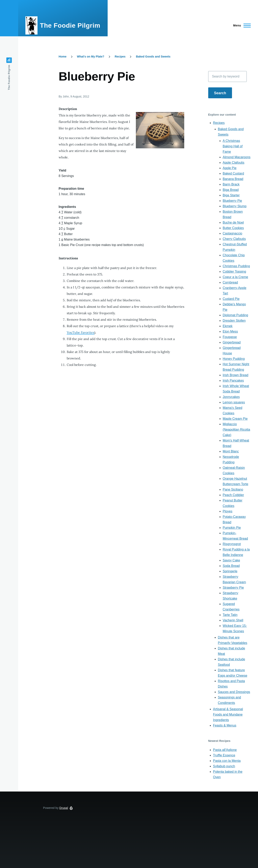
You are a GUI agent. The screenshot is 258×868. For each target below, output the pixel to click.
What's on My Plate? (91, 57)
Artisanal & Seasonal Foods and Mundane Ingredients (228, 715)
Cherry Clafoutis (234, 239)
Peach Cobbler (233, 495)
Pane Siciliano (233, 489)
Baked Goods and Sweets (153, 57)
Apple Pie (230, 168)
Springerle (230, 571)
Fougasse (230, 337)
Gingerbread (232, 342)
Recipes (120, 57)
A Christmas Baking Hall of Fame (233, 146)
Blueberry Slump (235, 206)
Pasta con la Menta (227, 761)
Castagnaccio (233, 233)
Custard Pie (231, 299)
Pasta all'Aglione (225, 750)
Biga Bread (231, 190)
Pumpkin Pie (232, 528)
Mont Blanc (231, 451)
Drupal (64, 808)
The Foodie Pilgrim (70, 25)
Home (63, 57)
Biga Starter (231, 195)
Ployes (228, 511)
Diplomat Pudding (235, 315)
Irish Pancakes (233, 381)
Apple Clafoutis (234, 163)
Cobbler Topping (234, 272)
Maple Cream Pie (235, 419)
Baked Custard (233, 173)
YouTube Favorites (81, 332)
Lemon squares (234, 402)
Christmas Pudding (236, 266)
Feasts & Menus (225, 725)
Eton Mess (230, 331)
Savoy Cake (231, 560)
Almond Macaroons (237, 157)
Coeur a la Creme (235, 277)
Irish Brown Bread (236, 375)
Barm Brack (231, 184)
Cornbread (230, 282)
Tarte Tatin (230, 615)
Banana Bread (233, 179)
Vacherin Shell (233, 620)
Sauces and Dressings (234, 692)
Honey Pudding (234, 359)
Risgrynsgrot (232, 544)
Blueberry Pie (232, 201)
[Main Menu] (241, 25)
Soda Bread (231, 566)
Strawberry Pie (233, 588)
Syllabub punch (224, 766)
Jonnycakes (231, 397)
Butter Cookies (233, 228)
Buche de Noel (233, 222)
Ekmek (228, 326)
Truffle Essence (224, 755)
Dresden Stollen (234, 321)
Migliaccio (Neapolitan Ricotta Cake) (236, 430)
